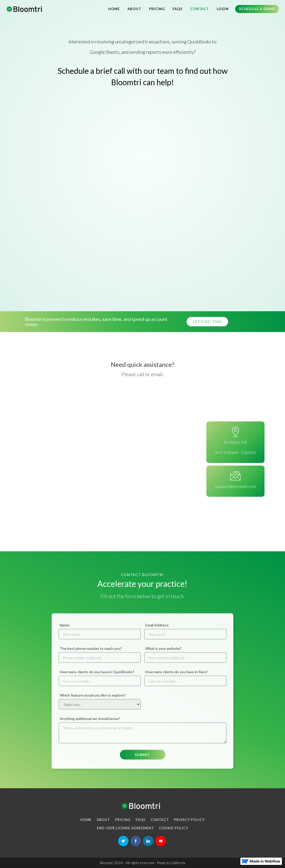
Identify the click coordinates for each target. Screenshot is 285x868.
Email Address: (157, 629)
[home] (24, 9)
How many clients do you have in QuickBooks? (97, 676)
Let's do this (207, 322)
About (134, 9)
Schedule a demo (257, 9)
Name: (65, 629)
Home (114, 9)
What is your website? (163, 652)
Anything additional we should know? (90, 722)
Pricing (157, 9)
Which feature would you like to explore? (93, 699)
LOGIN (223, 9)
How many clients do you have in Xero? (177, 676)
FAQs (178, 9)
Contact (200, 9)
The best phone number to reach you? (91, 652)
